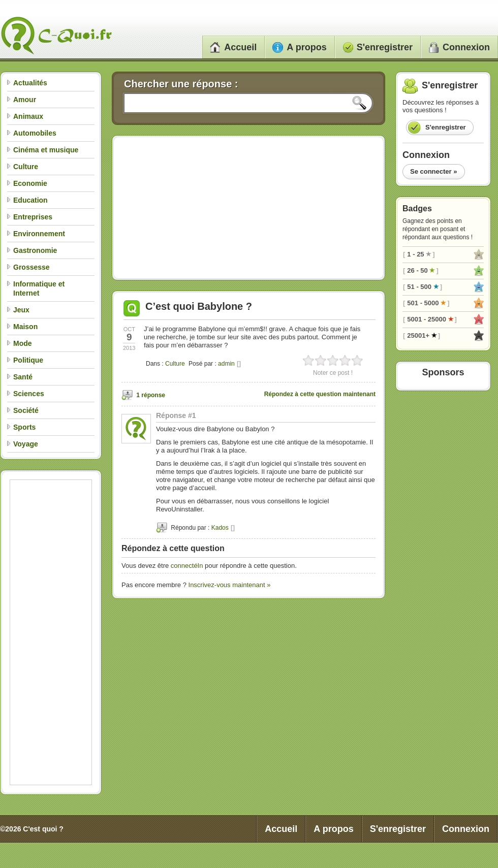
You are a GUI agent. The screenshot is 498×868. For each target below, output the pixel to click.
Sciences (29, 394)
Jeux (21, 310)
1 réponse (151, 395)
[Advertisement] (51, 632)
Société (26, 410)
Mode (23, 343)
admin (226, 364)
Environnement (39, 234)
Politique (28, 360)
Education (30, 200)
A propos (299, 47)
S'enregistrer (378, 47)
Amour (25, 100)
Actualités (30, 83)
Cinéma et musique (46, 150)
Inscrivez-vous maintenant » (230, 585)
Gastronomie (35, 250)
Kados (220, 528)
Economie (30, 183)
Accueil (233, 47)
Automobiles (35, 133)
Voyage (26, 444)
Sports (24, 427)
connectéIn (187, 566)
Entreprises (33, 217)
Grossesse (32, 267)
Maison (25, 327)
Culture (26, 167)
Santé (23, 377)
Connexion (459, 47)
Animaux (28, 116)
